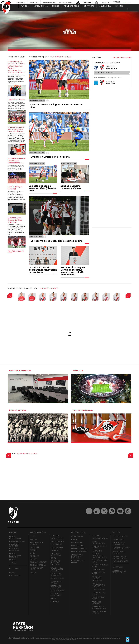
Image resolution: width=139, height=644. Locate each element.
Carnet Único (119, 540)
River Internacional (99, 542)
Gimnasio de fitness (56, 582)
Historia (75, 540)
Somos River (21, 2)
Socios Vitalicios (120, 561)
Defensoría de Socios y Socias (120, 557)
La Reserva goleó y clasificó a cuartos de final (57, 241)
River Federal (98, 590)
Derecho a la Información (119, 543)
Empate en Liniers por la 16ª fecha (50, 157)
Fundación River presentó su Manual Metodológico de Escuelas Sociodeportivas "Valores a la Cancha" (17, 67)
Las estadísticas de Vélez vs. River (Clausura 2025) (43, 188)
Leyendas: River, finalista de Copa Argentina (15, 220)
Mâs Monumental (79, 549)
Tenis (32, 553)
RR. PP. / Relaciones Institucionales (99, 556)
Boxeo (54, 558)
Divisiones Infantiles (14, 550)
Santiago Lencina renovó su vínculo (71, 187)
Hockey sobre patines (36, 569)
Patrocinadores (66, 2)
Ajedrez (34, 550)
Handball (35, 547)
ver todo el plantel (49, 288)
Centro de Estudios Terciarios (97, 579)
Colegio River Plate (98, 573)
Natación (55, 536)
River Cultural (99, 570)
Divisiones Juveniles (14, 545)
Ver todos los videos (27, 454)
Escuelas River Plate (99, 594)
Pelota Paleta (57, 542)
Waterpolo (56, 551)
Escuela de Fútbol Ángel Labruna (57, 569)
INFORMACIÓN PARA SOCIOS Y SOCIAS (121, 548)
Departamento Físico (78, 562)
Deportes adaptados (56, 554)
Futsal (12, 560)
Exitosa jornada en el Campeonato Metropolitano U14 (17, 161)
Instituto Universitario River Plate (98, 585)
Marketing (97, 551)
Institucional (78, 546)
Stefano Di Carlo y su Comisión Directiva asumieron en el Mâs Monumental (73, 271)
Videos (12, 573)
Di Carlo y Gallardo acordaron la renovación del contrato (43, 270)
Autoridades (77, 537)
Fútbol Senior (57, 578)
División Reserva (17, 541)
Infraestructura (100, 539)
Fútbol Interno (58, 591)
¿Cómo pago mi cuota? (119, 553)
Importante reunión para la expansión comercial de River (16, 129)
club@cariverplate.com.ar (68, 640)
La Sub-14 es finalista (16, 100)
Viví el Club (77, 543)
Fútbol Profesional (15, 537)
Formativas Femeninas (56, 575)
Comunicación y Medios (99, 547)
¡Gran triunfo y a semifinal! (15, 188)
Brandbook (15, 576)
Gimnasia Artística (38, 562)
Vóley (33, 537)
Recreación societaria (56, 587)
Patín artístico (58, 539)
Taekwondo (56, 545)
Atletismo (35, 556)
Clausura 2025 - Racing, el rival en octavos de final (56, 106)
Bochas (33, 559)
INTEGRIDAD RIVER (79, 551)
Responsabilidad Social (100, 566)
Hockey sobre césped (36, 543)
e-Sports (55, 601)
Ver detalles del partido (104, 73)
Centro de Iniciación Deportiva (55, 563)
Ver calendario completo (122, 57)
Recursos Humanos (96, 603)
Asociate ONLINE (120, 537)
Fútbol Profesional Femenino (15, 555)
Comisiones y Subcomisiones (99, 608)
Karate (33, 573)
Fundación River (49, 2)
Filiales (95, 536)
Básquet (34, 540)
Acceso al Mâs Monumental (119, 572)
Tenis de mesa (57, 548)
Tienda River (34, 2)
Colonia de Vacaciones (56, 595)
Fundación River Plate (100, 561)
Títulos (13, 563)
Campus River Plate (98, 598)
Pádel (53, 598)
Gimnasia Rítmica (38, 565)
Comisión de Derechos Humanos (77, 556)
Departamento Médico (99, 612)
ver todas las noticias (61, 57)
